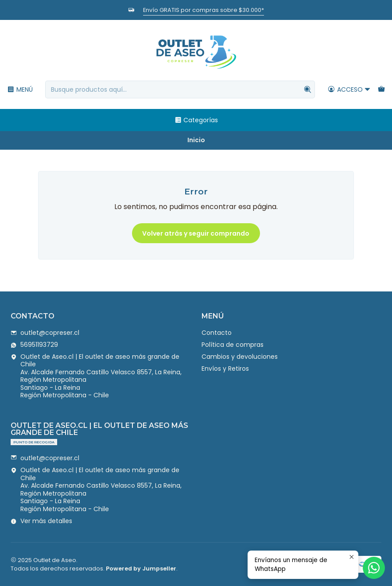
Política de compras (233, 345)
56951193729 (34, 345)
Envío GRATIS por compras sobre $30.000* (204, 10)
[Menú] (20, 90)
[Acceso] (349, 90)
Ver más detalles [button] (41, 521)
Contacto (217, 333)
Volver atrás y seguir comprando (196, 233)
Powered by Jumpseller (141, 569)
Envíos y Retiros (225, 369)
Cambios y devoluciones (240, 357)
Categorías (196, 120)
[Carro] (381, 90)
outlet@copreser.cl (45, 333)
